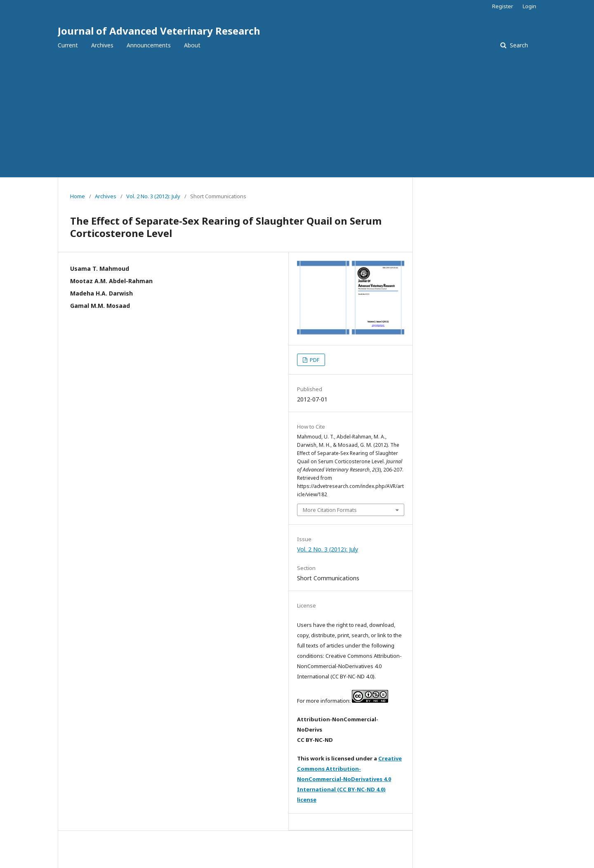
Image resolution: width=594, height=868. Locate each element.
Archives (102, 45)
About (192, 45)
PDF (314, 360)
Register (503, 6)
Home (78, 196)
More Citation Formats (330, 510)
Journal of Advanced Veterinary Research (159, 31)
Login (529, 6)
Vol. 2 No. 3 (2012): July (153, 196)
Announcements (149, 45)
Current (68, 45)
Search (518, 45)
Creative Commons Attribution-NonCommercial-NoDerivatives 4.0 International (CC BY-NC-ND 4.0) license (349, 779)
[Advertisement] (297, 115)
